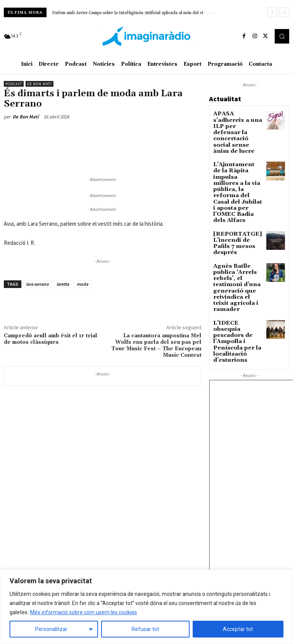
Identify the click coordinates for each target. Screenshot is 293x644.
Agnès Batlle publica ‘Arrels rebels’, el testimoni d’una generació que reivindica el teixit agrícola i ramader (238, 228)
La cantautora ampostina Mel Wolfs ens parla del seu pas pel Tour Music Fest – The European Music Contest (156, 345)
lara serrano (37, 284)
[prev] (272, 12)
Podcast (14, 84)
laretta (63, 284)
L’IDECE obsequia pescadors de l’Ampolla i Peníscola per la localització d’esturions (236, 266)
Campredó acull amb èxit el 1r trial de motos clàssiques (51, 339)
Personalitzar (51, 629)
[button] (282, 36)
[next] (284, 12)
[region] (146, 607)
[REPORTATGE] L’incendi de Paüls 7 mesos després (237, 196)
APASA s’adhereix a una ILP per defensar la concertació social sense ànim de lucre (237, 124)
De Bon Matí (39, 84)
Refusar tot (145, 629)
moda (82, 284)
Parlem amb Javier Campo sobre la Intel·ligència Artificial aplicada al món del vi (128, 13)
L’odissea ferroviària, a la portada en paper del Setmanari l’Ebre (247, 540)
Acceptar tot (238, 629)
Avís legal (87, 527)
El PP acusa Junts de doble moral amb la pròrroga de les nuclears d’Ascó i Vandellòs (245, 568)
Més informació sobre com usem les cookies (84, 612)
